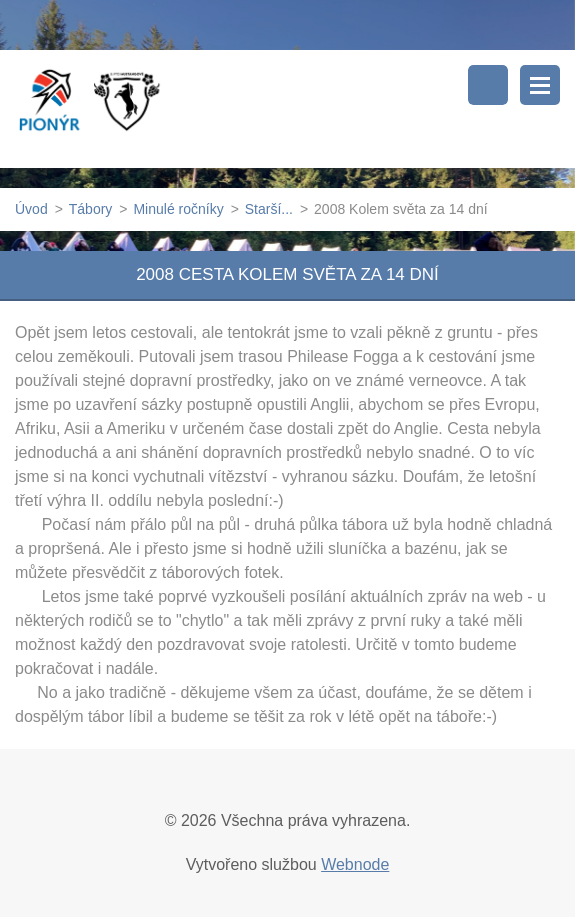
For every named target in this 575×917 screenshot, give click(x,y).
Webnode (355, 864)
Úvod (31, 209)
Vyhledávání (488, 85)
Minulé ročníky (178, 209)
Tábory (91, 209)
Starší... (269, 209)
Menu (540, 85)
